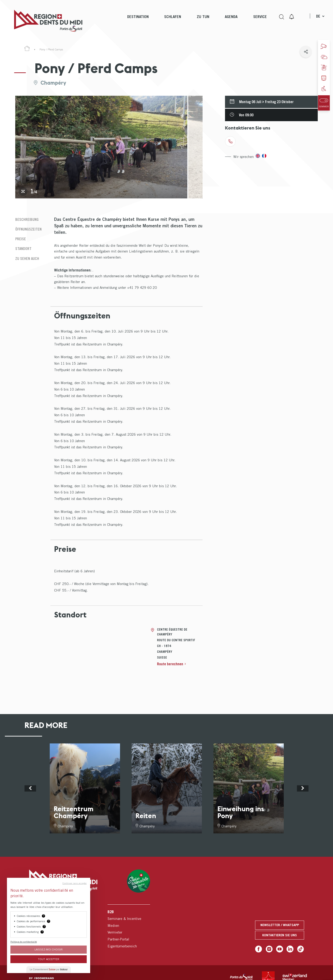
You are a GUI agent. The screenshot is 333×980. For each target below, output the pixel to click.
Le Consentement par (49, 969)
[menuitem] (138, 21)
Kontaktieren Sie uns (280, 935)
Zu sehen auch (27, 259)
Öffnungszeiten (28, 229)
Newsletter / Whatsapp (279, 925)
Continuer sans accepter (75, 883)
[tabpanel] (101, 147)
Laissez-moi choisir (49, 949)
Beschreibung (27, 219)
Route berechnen (170, 664)
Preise (21, 239)
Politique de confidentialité (24, 942)
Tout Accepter (49, 959)
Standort (23, 249)
